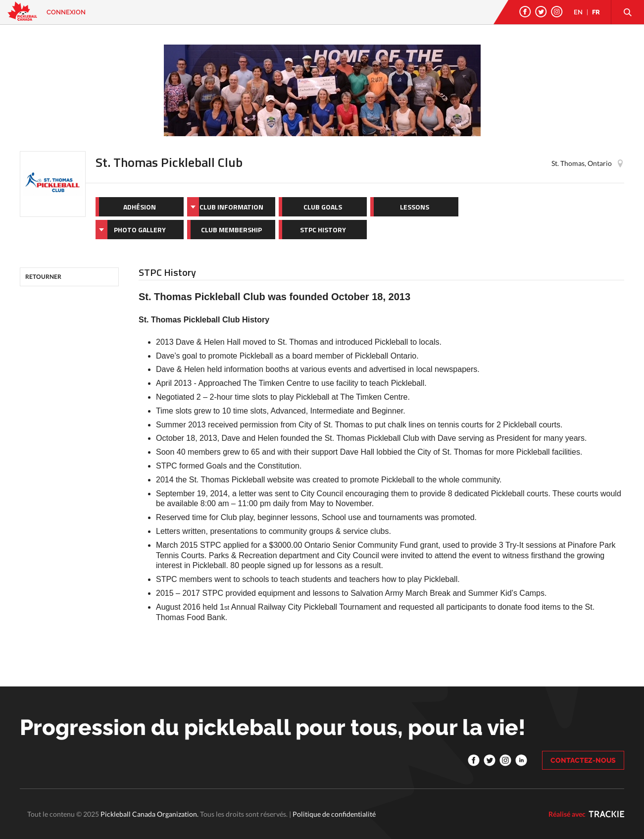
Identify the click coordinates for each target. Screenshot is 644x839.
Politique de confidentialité (334, 814)
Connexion (66, 12)
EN (578, 12)
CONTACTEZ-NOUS (583, 760)
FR (596, 12)
